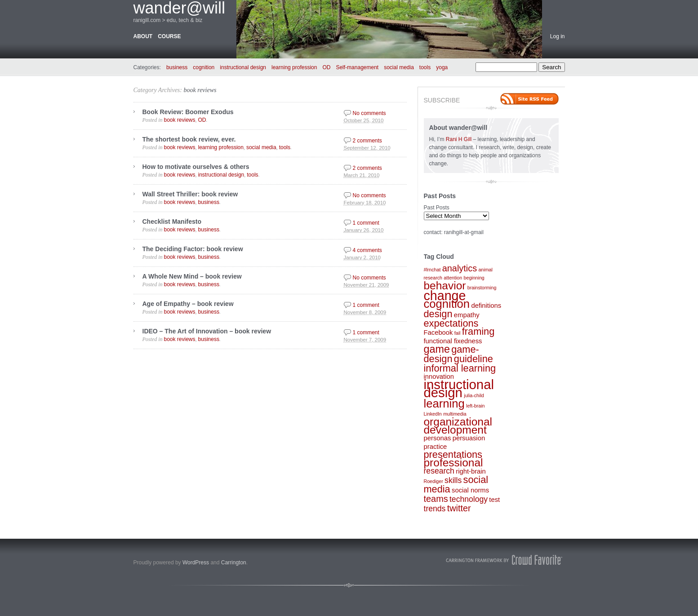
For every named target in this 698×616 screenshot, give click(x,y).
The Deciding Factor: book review (193, 249)
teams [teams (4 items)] (436, 499)
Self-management (357, 67)
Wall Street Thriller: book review (190, 194)
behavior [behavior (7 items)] (445, 286)
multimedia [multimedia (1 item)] (455, 414)
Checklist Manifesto (172, 222)
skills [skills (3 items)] (453, 480)
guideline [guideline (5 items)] (473, 359)
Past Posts (437, 208)
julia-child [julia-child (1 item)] (474, 395)
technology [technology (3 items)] (469, 499)
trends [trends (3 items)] (435, 509)
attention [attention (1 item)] (453, 278)
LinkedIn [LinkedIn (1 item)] (433, 414)
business (177, 67)
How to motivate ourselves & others (196, 167)
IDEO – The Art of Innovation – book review (207, 331)
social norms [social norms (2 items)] (470, 490)
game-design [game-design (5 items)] (451, 354)
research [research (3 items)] (439, 471)
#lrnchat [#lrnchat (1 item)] (432, 270)
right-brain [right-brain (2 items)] (471, 471)
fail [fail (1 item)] (458, 333)
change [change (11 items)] (445, 296)
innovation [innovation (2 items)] (439, 377)
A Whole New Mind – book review (192, 276)
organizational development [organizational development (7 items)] (458, 426)
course (169, 36)
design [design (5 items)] (438, 314)
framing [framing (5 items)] (478, 331)
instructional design (243, 67)
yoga (442, 67)
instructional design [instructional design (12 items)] (459, 388)
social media (399, 67)
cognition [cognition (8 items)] (447, 304)
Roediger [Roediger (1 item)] (433, 481)
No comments (369, 113)
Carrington (234, 563)
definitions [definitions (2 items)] (486, 306)
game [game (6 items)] (437, 349)
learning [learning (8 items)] (444, 403)
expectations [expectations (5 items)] (451, 323)
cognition (204, 67)
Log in (558, 36)
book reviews (200, 90)
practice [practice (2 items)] (436, 447)
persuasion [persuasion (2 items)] (469, 438)
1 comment (366, 223)
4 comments (367, 250)
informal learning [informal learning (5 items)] (460, 368)
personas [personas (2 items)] (438, 438)
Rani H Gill (460, 139)
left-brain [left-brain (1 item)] (475, 406)
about (143, 36)
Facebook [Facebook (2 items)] (438, 332)
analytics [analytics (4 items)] (460, 268)
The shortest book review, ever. (189, 139)
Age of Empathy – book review (188, 304)
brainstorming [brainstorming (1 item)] (482, 288)
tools (425, 67)
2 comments (367, 141)
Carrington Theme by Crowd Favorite (504, 560)
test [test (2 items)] (494, 500)
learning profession (294, 67)
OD (326, 67)
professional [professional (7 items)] (453, 463)
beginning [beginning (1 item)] (474, 278)
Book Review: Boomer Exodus (188, 112)
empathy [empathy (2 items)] (467, 315)
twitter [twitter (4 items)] (459, 508)
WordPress (196, 563)
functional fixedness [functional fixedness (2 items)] (453, 341)
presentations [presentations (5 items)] (453, 454)
